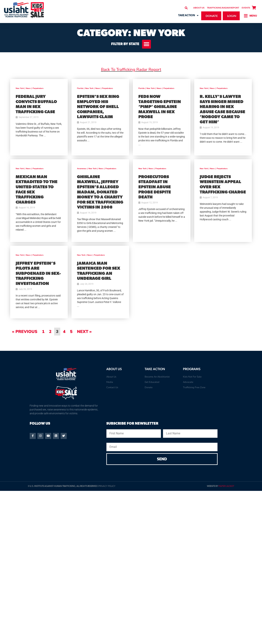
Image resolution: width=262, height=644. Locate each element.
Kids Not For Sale (192, 377)
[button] (186, 8)
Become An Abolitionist (157, 377)
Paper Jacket (226, 486)
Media (110, 382)
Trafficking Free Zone (194, 387)
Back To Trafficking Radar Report (131, 69)
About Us (199, 8)
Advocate (188, 382)
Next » (84, 332)
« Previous (25, 332)
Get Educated (152, 382)
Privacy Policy (107, 486)
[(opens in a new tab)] (39, 117)
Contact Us (112, 387)
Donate (149, 387)
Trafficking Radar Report (223, 8)
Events (246, 8)
